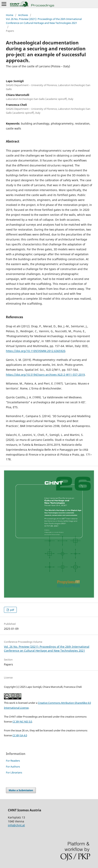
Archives (23, 15)
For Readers (13, 761)
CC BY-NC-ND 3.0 (22, 722)
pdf (12, 610)
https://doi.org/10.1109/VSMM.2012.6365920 (36, 351)
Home (10, 15)
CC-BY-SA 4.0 (20, 735)
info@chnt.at (16, 825)
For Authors (13, 767)
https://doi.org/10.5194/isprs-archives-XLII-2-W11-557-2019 (45, 375)
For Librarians (14, 772)
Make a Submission (21, 790)
